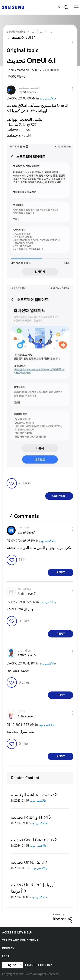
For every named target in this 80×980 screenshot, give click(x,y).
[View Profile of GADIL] (22, 712)
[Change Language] (13, 965)
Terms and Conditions (20, 940)
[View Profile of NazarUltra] (25, 589)
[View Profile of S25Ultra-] (24, 528)
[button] (66, 89)
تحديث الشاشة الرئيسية (32, 795)
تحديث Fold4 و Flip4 (30, 817)
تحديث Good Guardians (32, 840)
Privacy (8, 948)
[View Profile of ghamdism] (25, 651)
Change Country (39, 965)
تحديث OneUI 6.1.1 (28, 862)
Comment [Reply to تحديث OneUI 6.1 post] (59, 496)
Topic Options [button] (66, 43)
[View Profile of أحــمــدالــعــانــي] (29, 88)
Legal (7, 956)
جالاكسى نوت (48, 98)
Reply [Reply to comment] (61, 572)
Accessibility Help (17, 933)
